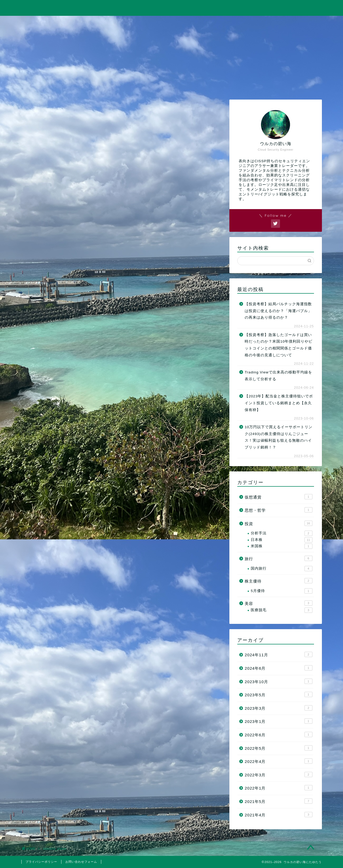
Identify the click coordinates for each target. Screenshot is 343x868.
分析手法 (281, 533)
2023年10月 (278, 681)
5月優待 (281, 591)
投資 (111, 23)
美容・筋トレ (231, 23)
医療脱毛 (281, 610)
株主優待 (278, 581)
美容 (278, 603)
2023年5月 (278, 694)
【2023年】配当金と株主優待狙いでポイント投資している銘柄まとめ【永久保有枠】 (279, 403)
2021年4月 (278, 815)
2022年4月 (278, 761)
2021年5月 (278, 801)
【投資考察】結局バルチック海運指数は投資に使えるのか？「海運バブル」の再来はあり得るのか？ (278, 311)
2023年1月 (278, 721)
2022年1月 (278, 788)
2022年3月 (278, 775)
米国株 (281, 546)
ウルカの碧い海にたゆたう (172, 8)
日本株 (281, 540)
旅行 (171, 23)
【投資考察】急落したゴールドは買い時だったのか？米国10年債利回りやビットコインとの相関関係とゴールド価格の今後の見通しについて (279, 345)
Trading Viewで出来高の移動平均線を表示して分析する (278, 376)
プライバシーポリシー (41, 862)
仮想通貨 (278, 497)
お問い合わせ (292, 23)
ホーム (51, 23)
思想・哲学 (278, 510)
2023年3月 (278, 708)
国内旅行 (281, 569)
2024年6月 (278, 668)
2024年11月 (278, 655)
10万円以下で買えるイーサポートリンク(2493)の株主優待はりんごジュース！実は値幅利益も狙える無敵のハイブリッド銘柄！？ (279, 437)
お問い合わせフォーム (81, 862)
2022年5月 (278, 748)
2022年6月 (278, 734)
